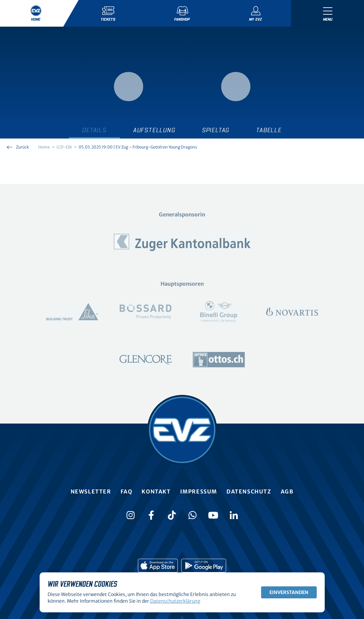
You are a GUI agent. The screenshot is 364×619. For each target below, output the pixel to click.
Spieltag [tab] (216, 131)
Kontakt (156, 491)
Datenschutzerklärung (175, 601)
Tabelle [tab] (269, 131)
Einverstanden (289, 592)
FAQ (127, 491)
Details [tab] (94, 131)
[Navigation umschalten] (328, 13)
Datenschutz (249, 491)
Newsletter (91, 491)
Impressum (199, 491)
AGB (287, 491)
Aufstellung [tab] (154, 131)
